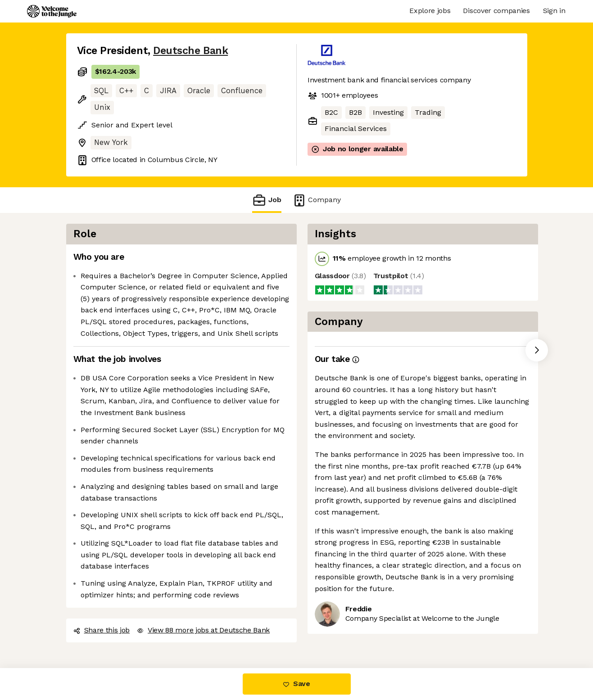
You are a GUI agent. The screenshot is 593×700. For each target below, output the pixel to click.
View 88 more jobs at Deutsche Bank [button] (203, 630)
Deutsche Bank (190, 51)
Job (267, 200)
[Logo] (52, 11)
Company (317, 200)
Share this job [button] (102, 630)
